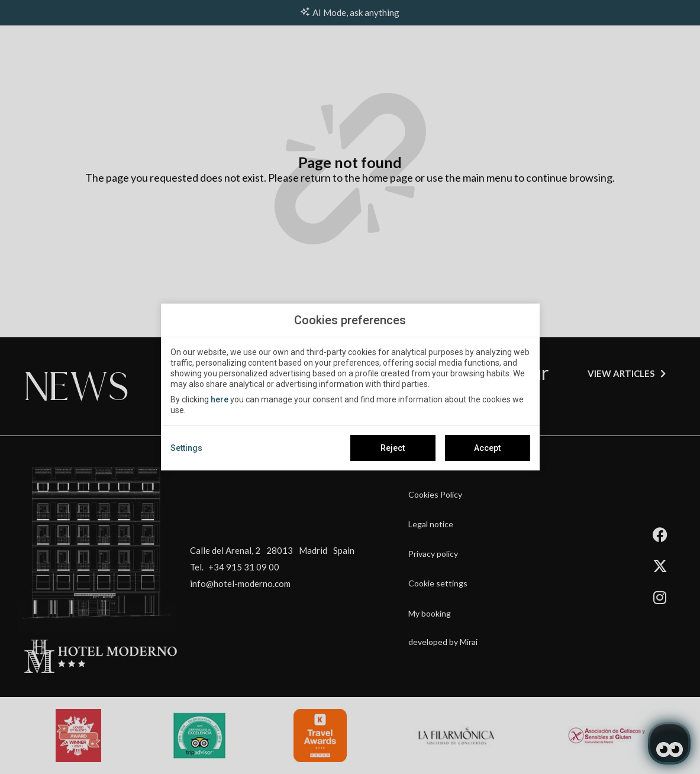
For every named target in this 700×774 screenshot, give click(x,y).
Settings (186, 448)
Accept (487, 448)
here (220, 399)
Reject (393, 448)
